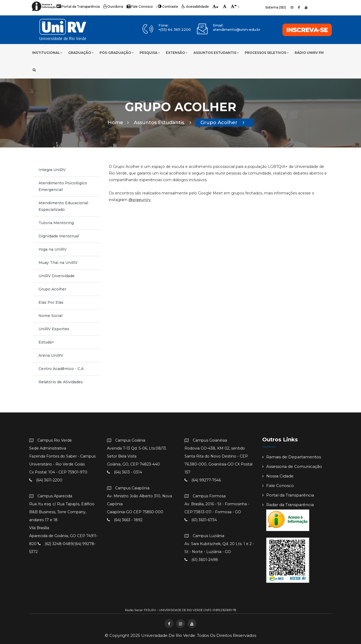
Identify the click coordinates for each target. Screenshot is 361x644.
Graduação (81, 53)
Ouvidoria (113, 6)
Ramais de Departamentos (292, 457)
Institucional (47, 53)
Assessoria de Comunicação (292, 466)
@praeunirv (140, 200)
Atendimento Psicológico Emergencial (63, 186)
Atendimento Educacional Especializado (63, 206)
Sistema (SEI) (276, 7)
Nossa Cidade (278, 476)
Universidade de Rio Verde (168, 635)
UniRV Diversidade (57, 276)
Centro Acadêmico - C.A (61, 369)
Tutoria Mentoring (56, 223)
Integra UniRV (52, 170)
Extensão (177, 53)
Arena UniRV (51, 355)
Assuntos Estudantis (216, 53)
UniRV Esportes (54, 329)
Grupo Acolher (222, 123)
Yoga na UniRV (53, 249)
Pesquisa (150, 53)
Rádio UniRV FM (309, 53)
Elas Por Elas (51, 302)
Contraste (168, 6)
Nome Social (50, 316)
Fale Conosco (140, 6)
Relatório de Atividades (61, 382)
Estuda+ (46, 342)
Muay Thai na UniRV (58, 263)
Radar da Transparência (288, 505)
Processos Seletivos (267, 53)
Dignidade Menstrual (59, 236)
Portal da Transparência (78, 6)
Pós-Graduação (117, 53)
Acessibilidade (195, 6)
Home (118, 123)
